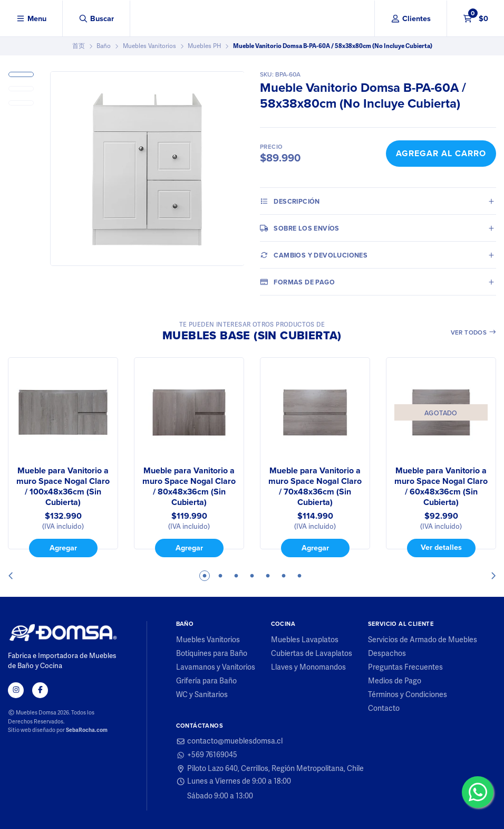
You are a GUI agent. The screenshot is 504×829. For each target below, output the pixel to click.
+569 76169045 (207, 755)
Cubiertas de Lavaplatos (312, 654)
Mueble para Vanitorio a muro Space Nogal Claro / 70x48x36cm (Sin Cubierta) (315, 487)
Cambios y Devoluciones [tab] (314, 255)
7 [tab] (299, 576)
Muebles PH (204, 46)
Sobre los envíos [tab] (300, 228)
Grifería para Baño (206, 681)
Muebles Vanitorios (149, 46)
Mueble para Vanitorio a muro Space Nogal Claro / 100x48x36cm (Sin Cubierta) (63, 487)
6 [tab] (284, 576)
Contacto (384, 709)
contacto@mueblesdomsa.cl (230, 741)
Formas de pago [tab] (297, 282)
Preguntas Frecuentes (405, 668)
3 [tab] (236, 576)
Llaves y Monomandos (308, 668)
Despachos (387, 654)
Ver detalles (441, 547)
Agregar (63, 548)
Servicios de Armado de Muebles (423, 640)
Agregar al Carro (441, 153)
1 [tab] (205, 576)
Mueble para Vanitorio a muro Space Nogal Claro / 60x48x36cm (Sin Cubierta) (441, 487)
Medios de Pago (395, 681)
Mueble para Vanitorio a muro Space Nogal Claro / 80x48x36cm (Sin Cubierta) (189, 487)
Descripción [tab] (290, 201)
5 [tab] (268, 576)
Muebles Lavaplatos (305, 640)
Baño (104, 46)
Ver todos (474, 332)
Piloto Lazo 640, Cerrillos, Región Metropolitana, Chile (270, 769)
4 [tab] (252, 576)
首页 (79, 46)
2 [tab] (220, 576)
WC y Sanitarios (202, 695)
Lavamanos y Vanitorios (216, 668)
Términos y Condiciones (408, 695)
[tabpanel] (63, 457)
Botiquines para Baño (212, 654)
